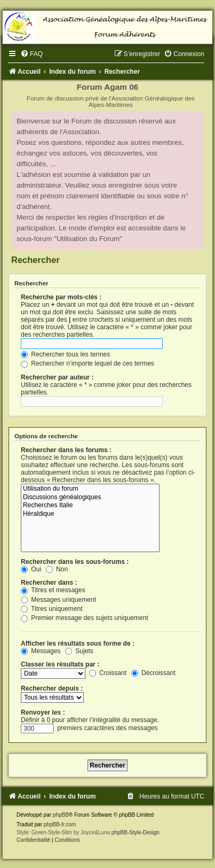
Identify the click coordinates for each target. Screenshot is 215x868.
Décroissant (153, 673)
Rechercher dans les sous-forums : (75, 562)
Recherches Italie (90, 506)
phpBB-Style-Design (136, 832)
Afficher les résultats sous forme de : (78, 644)
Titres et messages (53, 590)
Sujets (79, 651)
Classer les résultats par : (60, 664)
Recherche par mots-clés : (61, 297)
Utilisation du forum (90, 489)
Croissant (108, 673)
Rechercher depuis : (52, 688)
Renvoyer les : (43, 712)
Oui (31, 569)
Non (57, 569)
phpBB (61, 815)
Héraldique (90, 514)
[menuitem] (31, 54)
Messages (41, 651)
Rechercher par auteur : (57, 377)
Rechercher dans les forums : (66, 450)
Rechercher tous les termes (65, 354)
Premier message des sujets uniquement (85, 618)
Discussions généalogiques (90, 498)
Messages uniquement (58, 600)
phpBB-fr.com (60, 824)
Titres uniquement (52, 609)
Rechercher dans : (49, 583)
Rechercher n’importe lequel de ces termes (87, 363)
